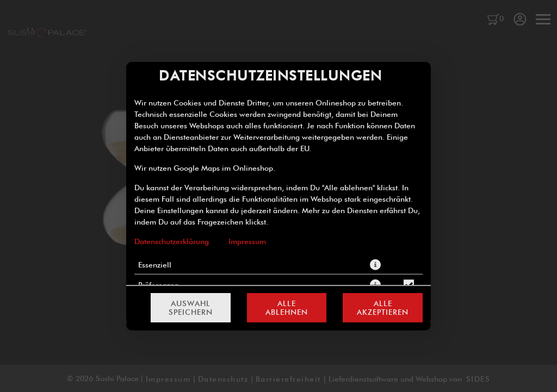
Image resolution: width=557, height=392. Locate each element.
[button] (375, 264)
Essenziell (155, 264)
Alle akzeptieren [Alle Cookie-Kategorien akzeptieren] (383, 308)
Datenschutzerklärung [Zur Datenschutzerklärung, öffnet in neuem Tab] (172, 241)
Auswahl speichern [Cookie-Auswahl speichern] (191, 308)
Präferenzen (159, 284)
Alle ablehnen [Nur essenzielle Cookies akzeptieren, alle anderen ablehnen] (287, 308)
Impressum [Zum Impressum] (247, 241)
